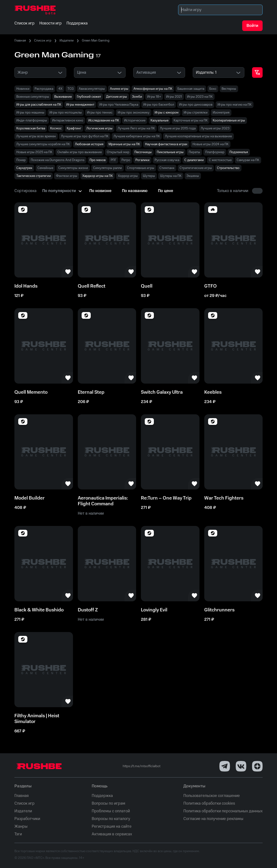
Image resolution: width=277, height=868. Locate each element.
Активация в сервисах (112, 834)
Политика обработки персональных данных (223, 811)
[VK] (241, 766)
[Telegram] (225, 766)
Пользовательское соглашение (212, 796)
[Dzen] (257, 766)
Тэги (18, 834)
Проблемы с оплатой (111, 811)
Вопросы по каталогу (111, 819)
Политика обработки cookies (209, 803)
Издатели (67, 41)
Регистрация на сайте (112, 826)
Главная (20, 41)
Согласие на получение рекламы (213, 819)
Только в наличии (233, 191)
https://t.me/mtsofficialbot (142, 766)
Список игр (43, 41)
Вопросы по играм (108, 803)
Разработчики (27, 819)
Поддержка (102, 796)
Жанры (21, 826)
